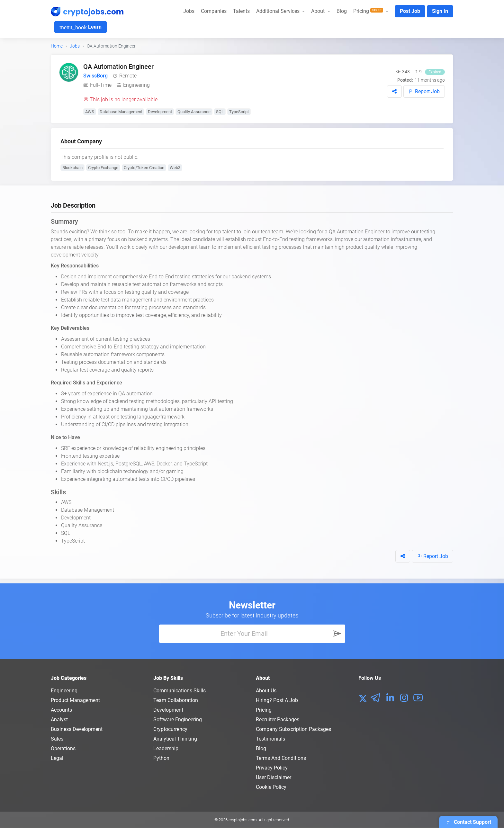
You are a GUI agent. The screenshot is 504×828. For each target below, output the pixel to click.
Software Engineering (178, 720)
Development (160, 112)
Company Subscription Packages (293, 729)
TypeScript (239, 112)
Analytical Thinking (175, 739)
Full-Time (101, 85)
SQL (220, 112)
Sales (57, 739)
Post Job (410, 11)
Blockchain (72, 168)
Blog (342, 11)
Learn (81, 27)
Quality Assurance (194, 112)
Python (161, 758)
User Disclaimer (274, 777)
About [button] (319, 11)
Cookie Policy (271, 787)
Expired (435, 72)
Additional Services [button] (279, 11)
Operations (63, 748)
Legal (57, 758)
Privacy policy (272, 768)
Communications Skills (180, 691)
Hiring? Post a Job (277, 700)
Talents (241, 11)
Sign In (440, 11)
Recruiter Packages (278, 720)
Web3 (175, 168)
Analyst (59, 720)
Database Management (121, 112)
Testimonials (270, 739)
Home (57, 46)
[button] (394, 91)
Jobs (189, 11)
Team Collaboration (176, 700)
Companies (214, 11)
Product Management (75, 700)
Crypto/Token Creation (144, 168)
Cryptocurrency (170, 729)
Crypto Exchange (103, 168)
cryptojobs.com (243, 820)
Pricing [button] (369, 11)
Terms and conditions (281, 758)
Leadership (166, 748)
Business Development (77, 729)
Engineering (136, 85)
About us (266, 691)
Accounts (61, 710)
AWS (90, 112)
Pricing (264, 710)
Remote (128, 76)
